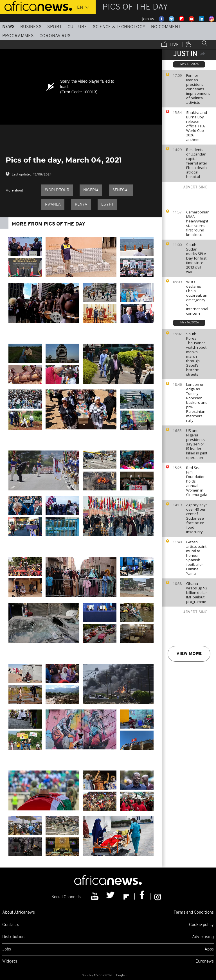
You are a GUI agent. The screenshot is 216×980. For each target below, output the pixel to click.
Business (31, 27)
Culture (77, 27)
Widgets (10, 962)
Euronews (205, 962)
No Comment (166, 27)
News (8, 27)
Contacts (11, 925)
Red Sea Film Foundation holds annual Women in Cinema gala (197, 481)
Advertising (203, 937)
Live (170, 45)
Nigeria (91, 190)
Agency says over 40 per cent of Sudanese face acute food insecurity (197, 518)
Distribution (13, 937)
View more (189, 654)
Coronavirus (55, 36)
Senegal (121, 190)
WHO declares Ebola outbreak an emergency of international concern (197, 298)
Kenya (81, 205)
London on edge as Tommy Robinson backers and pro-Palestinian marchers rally (197, 402)
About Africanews (19, 913)
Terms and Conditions (194, 913)
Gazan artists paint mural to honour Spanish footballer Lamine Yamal (196, 558)
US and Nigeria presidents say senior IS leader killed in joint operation (197, 444)
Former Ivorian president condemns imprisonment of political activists (198, 89)
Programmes (18, 36)
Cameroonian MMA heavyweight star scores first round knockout (198, 223)
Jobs (7, 949)
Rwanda (53, 205)
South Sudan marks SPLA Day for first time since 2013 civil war (196, 258)
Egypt (107, 205)
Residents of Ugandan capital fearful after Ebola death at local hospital (197, 163)
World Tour (57, 190)
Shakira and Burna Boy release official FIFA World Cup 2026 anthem (197, 126)
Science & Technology (119, 27)
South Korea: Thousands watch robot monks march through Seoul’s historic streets (196, 354)
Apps (209, 949)
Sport (55, 27)
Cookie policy (201, 925)
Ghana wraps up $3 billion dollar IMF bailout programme (197, 592)
